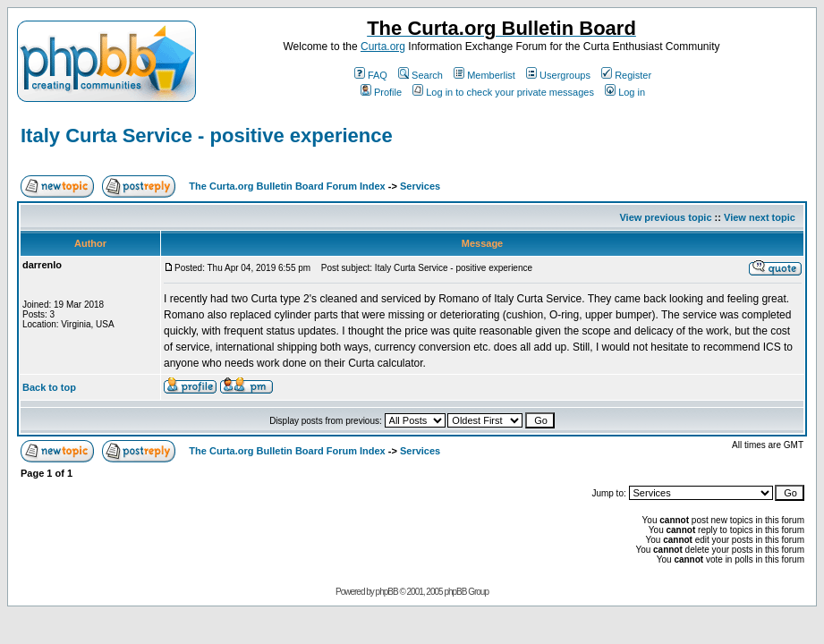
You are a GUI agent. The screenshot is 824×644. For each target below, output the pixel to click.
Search (420, 75)
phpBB (387, 592)
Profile (381, 92)
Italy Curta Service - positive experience (207, 136)
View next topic (760, 217)
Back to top (49, 387)
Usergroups (558, 75)
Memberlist (484, 75)
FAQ (371, 75)
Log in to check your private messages (503, 92)
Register (626, 75)
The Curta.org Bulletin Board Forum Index (287, 186)
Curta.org (383, 47)
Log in (625, 92)
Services (420, 186)
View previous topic (665, 217)
